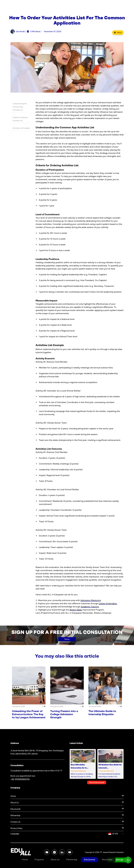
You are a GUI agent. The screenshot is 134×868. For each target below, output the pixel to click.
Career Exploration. (108, 605)
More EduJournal (97, 784)
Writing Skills (76, 611)
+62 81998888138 (20, 781)
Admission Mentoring (91, 602)
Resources (107, 860)
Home (25, 860)
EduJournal (90, 860)
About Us (55, 860)
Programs (39, 860)
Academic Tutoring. (90, 608)
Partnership (72, 860)
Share (118, 34)
